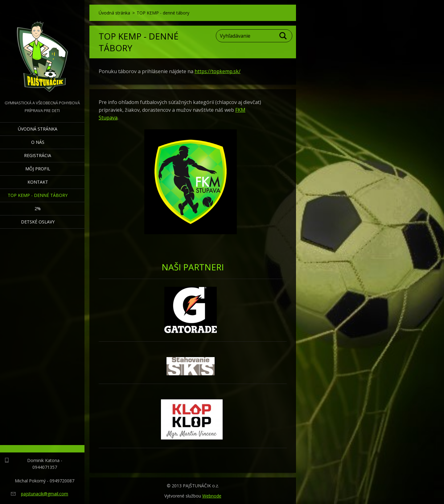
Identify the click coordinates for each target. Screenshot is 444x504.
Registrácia (38, 155)
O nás (38, 142)
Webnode (212, 496)
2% (38, 208)
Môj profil (38, 169)
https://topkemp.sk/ (218, 71)
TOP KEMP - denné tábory (38, 195)
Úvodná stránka (38, 129)
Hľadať (283, 36)
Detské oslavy (38, 222)
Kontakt (38, 182)
